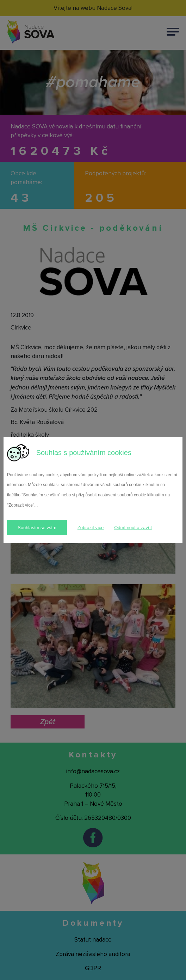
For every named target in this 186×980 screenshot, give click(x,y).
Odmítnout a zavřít (133, 528)
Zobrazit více (91, 528)
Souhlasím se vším (37, 528)
